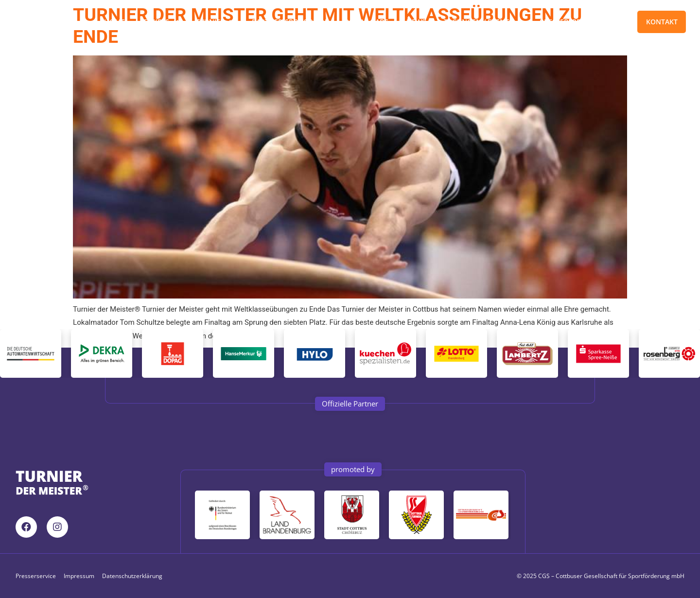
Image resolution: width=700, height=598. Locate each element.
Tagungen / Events (483, 22)
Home (114, 22)
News (416, 22)
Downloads (367, 22)
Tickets (161, 22)
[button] (350, 404)
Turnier (215, 22)
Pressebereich (566, 22)
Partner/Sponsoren (289, 22)
